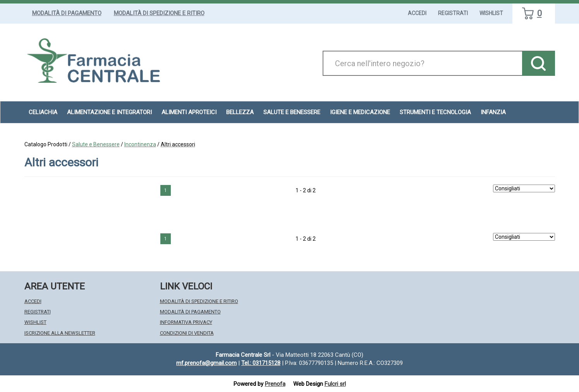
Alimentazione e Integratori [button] (109, 112)
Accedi (417, 13)
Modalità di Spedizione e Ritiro (159, 13)
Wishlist (491, 13)
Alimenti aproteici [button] (189, 112)
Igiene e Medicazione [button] (360, 112)
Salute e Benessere (96, 144)
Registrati (453, 13)
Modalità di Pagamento (67, 13)
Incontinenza (140, 144)
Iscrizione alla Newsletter (60, 333)
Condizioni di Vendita (187, 333)
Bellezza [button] (240, 112)
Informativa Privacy (186, 322)
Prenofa (275, 384)
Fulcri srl (335, 384)
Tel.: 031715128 (261, 363)
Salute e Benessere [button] (292, 112)
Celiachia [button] (43, 112)
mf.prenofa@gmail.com (206, 363)
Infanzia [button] (493, 112)
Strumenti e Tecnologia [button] (435, 112)
